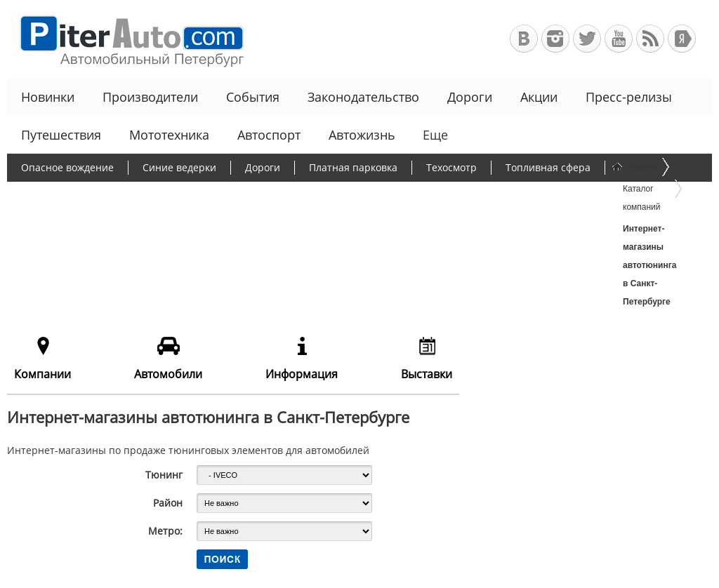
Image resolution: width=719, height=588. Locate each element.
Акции (539, 97)
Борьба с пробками (230, 195)
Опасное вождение (67, 167)
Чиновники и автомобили (84, 222)
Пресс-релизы (629, 97)
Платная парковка (353, 167)
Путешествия (61, 135)
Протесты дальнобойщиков (88, 195)
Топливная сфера (548, 167)
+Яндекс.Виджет (682, 39)
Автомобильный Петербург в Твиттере (587, 39)
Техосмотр (451, 167)
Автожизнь (362, 135)
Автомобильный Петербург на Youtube (619, 39)
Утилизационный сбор (361, 195)
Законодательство (363, 97)
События (253, 97)
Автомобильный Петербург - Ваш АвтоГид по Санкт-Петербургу (125, 39)
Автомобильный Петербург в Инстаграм (555, 39)
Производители (150, 97)
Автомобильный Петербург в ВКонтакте (524, 39)
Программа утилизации (502, 195)
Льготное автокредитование (244, 222)
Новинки (48, 97)
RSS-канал (650, 39)
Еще (434, 135)
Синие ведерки (179, 167)
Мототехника (169, 135)
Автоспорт (269, 135)
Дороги (470, 97)
